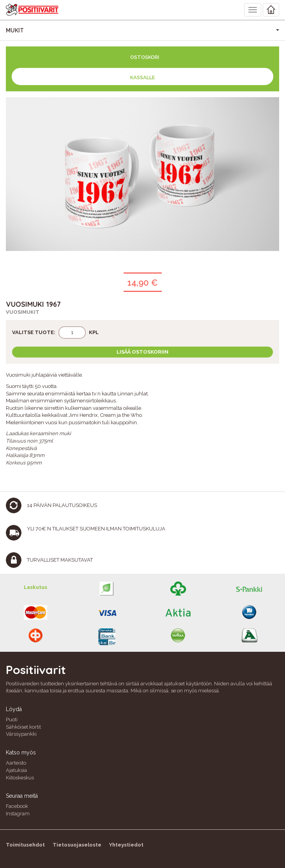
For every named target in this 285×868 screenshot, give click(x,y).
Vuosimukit (23, 312)
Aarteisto (16, 763)
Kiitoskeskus (20, 778)
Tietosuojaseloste (77, 845)
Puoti (12, 719)
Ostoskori (145, 57)
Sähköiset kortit (23, 727)
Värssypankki (21, 734)
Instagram (18, 814)
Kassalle (142, 77)
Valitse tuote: (34, 332)
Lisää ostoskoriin (142, 352)
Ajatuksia (16, 770)
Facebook (17, 806)
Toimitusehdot (25, 845)
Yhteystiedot (126, 845)
